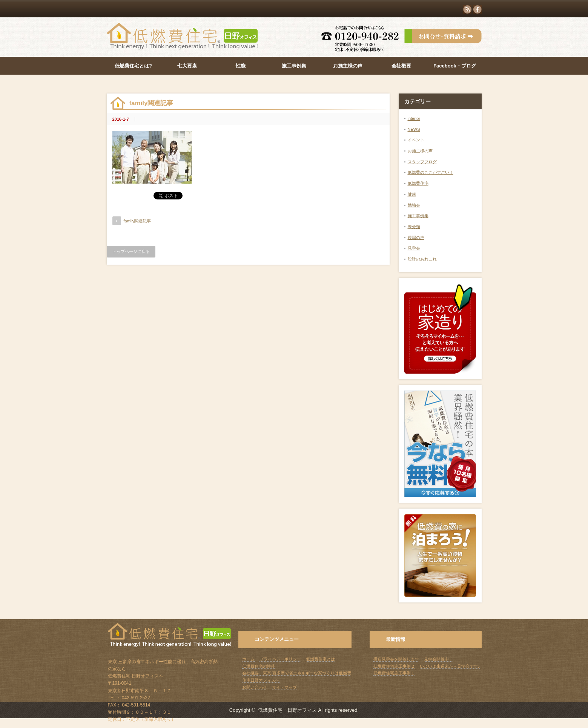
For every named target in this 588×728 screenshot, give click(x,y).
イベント (416, 140)
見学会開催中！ (438, 659)
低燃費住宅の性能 (259, 666)
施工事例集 (294, 66)
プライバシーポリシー (280, 659)
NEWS (414, 129)
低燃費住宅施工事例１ (394, 673)
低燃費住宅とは (320, 659)
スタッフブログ (422, 162)
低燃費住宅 (418, 183)
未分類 (414, 227)
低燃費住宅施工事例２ (394, 666)
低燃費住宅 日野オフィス (287, 710)
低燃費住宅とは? (133, 66)
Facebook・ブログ (455, 66)
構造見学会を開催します (396, 659)
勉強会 (414, 205)
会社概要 (401, 66)
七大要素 (187, 66)
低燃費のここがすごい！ (431, 172)
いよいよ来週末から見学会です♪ (450, 666)
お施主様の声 (348, 66)
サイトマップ (284, 687)
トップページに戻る (131, 251)
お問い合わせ (255, 687)
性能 (241, 66)
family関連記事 (137, 221)
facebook (477, 9)
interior (414, 118)
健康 (412, 194)
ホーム (248, 659)
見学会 (414, 248)
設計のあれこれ (422, 259)
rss (467, 9)
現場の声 (416, 238)
